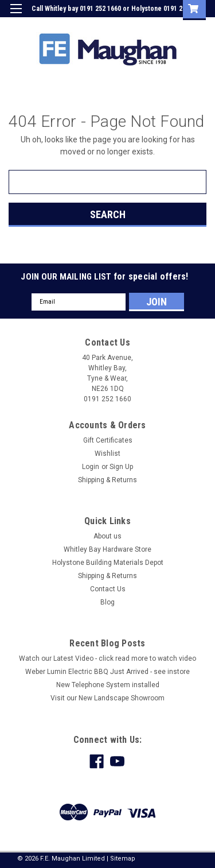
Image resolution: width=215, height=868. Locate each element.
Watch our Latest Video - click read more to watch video (107, 658)
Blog (107, 602)
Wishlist (107, 454)
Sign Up (152, 25)
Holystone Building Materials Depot (108, 563)
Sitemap (123, 859)
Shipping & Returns (107, 480)
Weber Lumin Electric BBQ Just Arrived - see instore (107, 672)
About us (107, 536)
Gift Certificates (108, 440)
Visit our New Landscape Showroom (107, 698)
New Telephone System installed (108, 685)
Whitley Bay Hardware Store (107, 549)
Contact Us (108, 589)
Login (120, 25)
